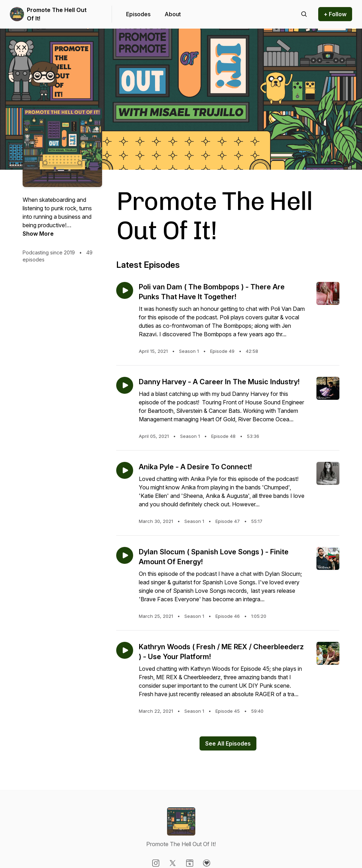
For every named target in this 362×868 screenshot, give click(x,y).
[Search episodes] (304, 14)
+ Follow (335, 14)
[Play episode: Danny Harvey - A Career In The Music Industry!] (125, 385)
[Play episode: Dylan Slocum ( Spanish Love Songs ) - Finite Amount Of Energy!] (125, 555)
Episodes (138, 14)
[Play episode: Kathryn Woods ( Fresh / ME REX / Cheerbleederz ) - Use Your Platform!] (125, 650)
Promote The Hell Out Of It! (57, 14)
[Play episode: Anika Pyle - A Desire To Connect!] (125, 470)
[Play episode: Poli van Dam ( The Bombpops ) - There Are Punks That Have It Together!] (125, 290)
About (173, 14)
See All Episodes (228, 743)
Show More (38, 234)
